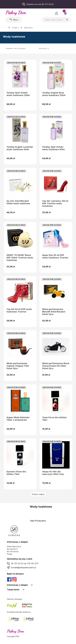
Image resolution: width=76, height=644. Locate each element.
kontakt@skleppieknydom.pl (23, 567)
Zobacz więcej (38, 494)
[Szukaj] (56, 20)
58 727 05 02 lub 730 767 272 (25, 563)
